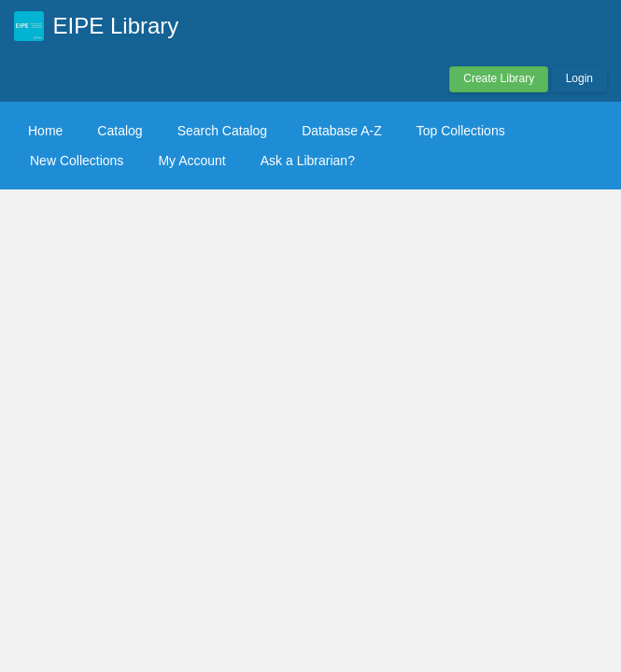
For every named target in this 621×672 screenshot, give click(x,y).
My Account (191, 161)
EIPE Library (116, 26)
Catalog (120, 131)
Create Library (499, 78)
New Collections (77, 161)
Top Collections (461, 131)
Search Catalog (223, 131)
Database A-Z (342, 131)
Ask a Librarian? (308, 161)
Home (45, 131)
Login (579, 78)
